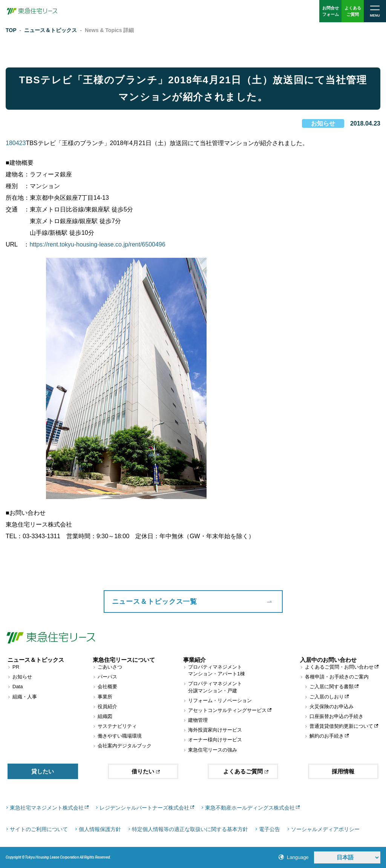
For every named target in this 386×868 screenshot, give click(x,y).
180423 (16, 143)
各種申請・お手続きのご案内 (337, 677)
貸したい (43, 771)
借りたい (146, 771)
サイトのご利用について (39, 829)
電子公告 (270, 829)
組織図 (105, 716)
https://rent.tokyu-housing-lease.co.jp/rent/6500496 (97, 244)
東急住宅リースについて (124, 660)
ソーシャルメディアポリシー (325, 829)
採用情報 (343, 771)
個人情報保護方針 (100, 829)
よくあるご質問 (246, 771)
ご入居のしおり (327, 697)
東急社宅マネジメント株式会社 (47, 808)
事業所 (105, 697)
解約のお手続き (327, 736)
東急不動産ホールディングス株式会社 (250, 808)
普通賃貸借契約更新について (341, 726)
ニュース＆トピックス (51, 30)
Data (18, 687)
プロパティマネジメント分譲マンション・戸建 (215, 687)
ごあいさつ (110, 667)
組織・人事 (25, 697)
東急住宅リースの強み (213, 750)
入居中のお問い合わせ (328, 660)
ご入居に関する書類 (332, 687)
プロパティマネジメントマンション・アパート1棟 (216, 670)
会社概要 (107, 687)
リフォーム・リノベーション (220, 700)
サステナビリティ (117, 726)
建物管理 (198, 720)
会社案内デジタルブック (125, 746)
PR (16, 667)
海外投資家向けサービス (215, 730)
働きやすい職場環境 (120, 736)
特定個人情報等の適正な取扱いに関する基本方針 (190, 829)
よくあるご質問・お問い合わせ (339, 667)
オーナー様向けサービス (215, 740)
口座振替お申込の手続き (336, 716)
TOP (11, 30)
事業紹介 (195, 660)
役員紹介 (107, 706)
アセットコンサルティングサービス (227, 710)
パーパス (107, 677)
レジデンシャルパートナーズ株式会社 (144, 808)
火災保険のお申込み (332, 706)
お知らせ (323, 123)
